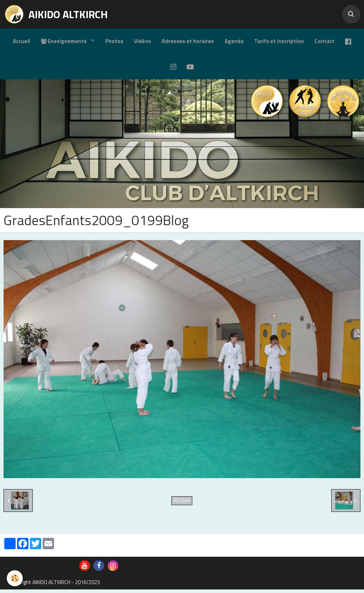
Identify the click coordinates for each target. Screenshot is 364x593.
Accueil (22, 41)
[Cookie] (15, 578)
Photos (114, 41)
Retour (182, 504)
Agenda (234, 41)
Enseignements (64, 41)
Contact (325, 41)
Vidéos (143, 41)
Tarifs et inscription (279, 41)
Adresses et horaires (188, 41)
